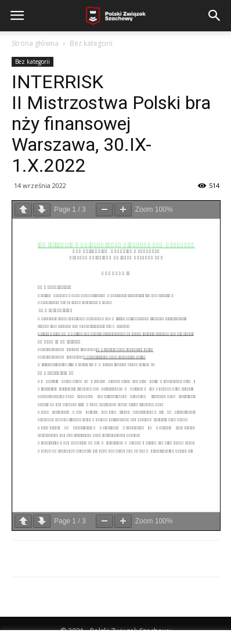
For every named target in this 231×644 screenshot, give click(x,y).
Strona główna (35, 43)
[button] (215, 16)
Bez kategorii (91, 43)
